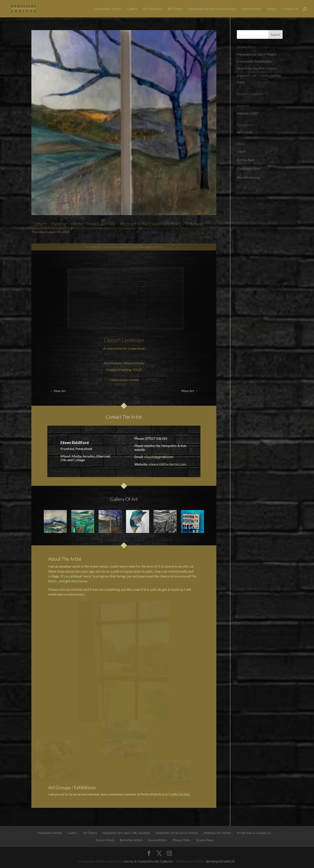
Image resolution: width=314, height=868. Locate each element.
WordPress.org (248, 177)
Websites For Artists (217, 833)
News (272, 9)
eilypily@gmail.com (159, 457)
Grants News (205, 840)
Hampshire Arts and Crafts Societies (126, 833)
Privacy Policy (182, 840)
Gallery (132, 9)
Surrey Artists (251, 9)
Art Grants (245, 132)
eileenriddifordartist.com (167, 464)
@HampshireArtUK (221, 861)
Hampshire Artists (108, 9)
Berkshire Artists (131, 840)
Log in (241, 151)
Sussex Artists (158, 840)
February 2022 (248, 113)
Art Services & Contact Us (254, 833)
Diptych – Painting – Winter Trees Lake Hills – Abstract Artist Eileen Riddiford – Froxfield (117, 224)
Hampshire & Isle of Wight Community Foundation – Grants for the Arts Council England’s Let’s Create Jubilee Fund (259, 68)
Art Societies (153, 9)
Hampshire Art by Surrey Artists (212, 9)
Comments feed (249, 169)
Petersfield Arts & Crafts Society (165, 794)
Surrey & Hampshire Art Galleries (148, 861)
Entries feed (246, 160)
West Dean (56, 571)
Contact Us (290, 9)
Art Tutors (175, 9)
